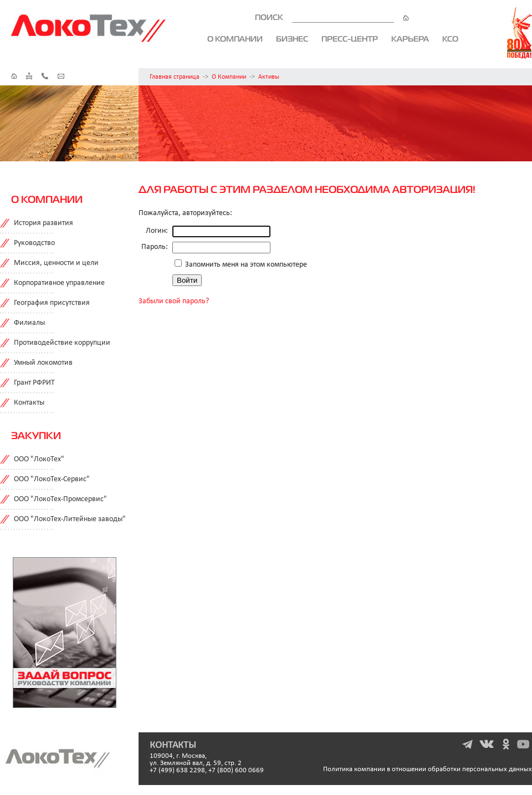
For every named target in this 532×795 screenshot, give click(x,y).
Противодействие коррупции (62, 343)
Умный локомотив (43, 363)
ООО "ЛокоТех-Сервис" (52, 479)
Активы (269, 77)
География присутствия (52, 303)
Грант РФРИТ (34, 383)
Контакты (29, 403)
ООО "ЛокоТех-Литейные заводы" (70, 519)
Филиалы (29, 323)
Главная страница (175, 77)
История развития (44, 223)
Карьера (410, 39)
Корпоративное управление (59, 283)
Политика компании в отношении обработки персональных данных (428, 769)
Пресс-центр (350, 39)
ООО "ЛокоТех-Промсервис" (60, 499)
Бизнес (292, 39)
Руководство (34, 243)
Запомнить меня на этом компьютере (245, 265)
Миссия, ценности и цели (56, 263)
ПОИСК (332, 17)
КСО (450, 39)
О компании (235, 39)
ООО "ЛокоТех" (39, 459)
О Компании (229, 77)
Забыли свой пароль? (174, 301)
